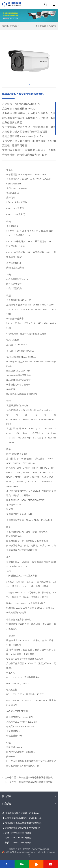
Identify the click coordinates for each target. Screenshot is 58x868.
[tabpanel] (29, 61)
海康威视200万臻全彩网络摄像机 (36, 777)
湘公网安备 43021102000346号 (21, 852)
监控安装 (13, 26)
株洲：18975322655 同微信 (17, 833)
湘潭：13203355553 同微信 (17, 838)
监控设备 (43, 26)
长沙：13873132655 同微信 (17, 843)
